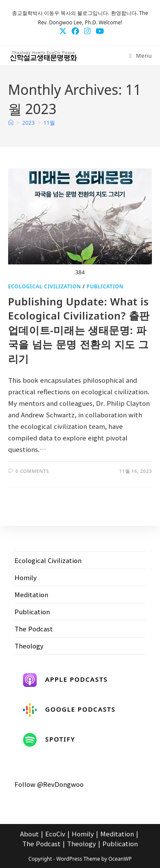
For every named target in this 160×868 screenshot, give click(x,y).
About (29, 834)
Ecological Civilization (45, 286)
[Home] (11, 123)
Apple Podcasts (65, 680)
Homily (26, 577)
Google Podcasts (69, 710)
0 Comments (32, 471)
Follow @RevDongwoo (49, 784)
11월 (49, 123)
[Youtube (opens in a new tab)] (98, 31)
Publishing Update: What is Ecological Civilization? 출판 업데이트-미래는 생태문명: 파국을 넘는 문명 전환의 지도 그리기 (79, 330)
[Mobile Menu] (141, 56)
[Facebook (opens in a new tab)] (75, 31)
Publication (105, 286)
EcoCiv (55, 834)
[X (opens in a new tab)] (63, 31)
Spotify (49, 740)
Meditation (31, 594)
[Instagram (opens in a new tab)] (87, 31)
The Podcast (34, 629)
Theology (29, 646)
